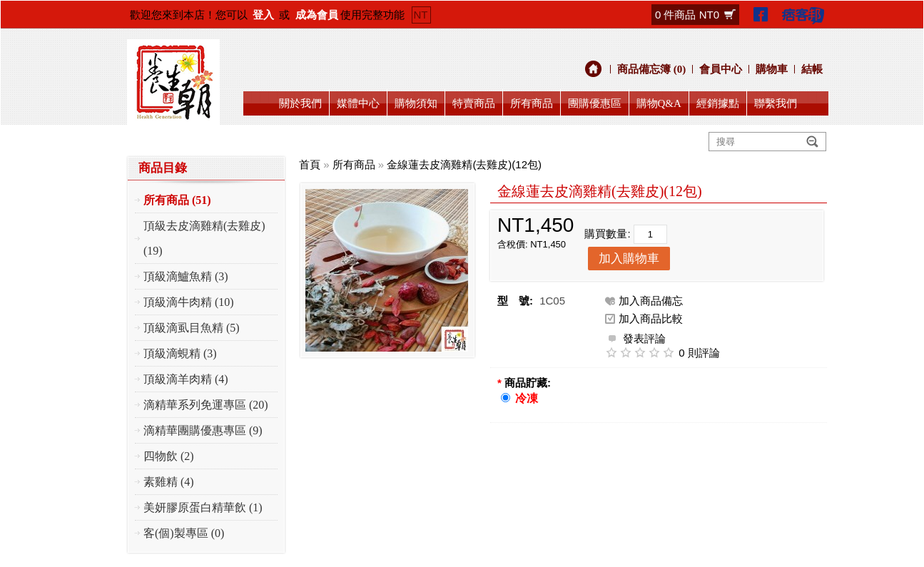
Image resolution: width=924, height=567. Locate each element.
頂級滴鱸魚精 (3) (186, 276)
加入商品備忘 (651, 301)
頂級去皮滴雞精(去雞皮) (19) (204, 238)
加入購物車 (629, 259)
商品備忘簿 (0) (651, 69)
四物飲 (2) (169, 456)
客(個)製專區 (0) (184, 533)
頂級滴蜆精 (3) (180, 353)
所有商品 (532, 103)
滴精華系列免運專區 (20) (206, 405)
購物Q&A (659, 103)
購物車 (772, 69)
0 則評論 (699, 353)
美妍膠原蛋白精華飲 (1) (203, 507)
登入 (263, 15)
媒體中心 (358, 103)
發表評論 (635, 338)
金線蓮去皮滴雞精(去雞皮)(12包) (464, 164)
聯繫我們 (776, 103)
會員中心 (721, 69)
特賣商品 (474, 103)
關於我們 (300, 103)
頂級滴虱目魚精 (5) (192, 328)
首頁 (310, 164)
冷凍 (527, 398)
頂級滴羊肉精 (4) (186, 379)
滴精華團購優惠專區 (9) (203, 430)
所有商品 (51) (177, 200)
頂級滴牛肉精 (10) (189, 302)
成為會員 (317, 15)
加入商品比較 (651, 318)
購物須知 (416, 103)
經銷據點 (718, 103)
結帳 (812, 69)
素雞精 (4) (169, 482)
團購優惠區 (595, 103)
